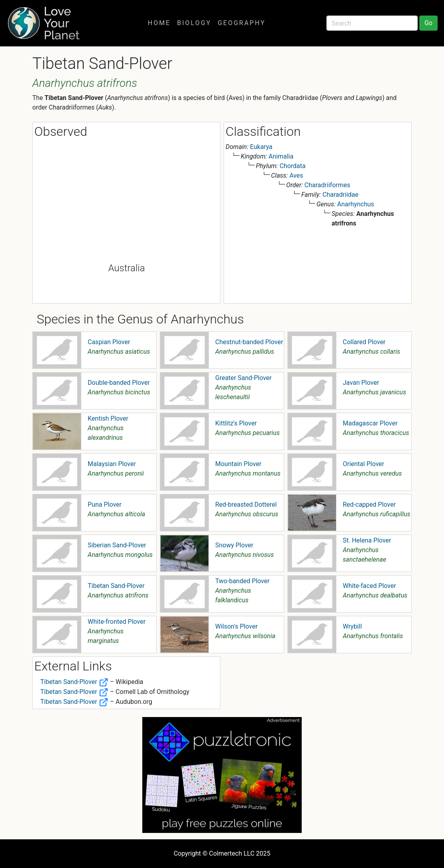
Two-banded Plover (242, 581)
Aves (296, 175)
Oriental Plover (363, 464)
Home (159, 23)
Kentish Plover (108, 418)
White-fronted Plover (117, 622)
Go (428, 23)
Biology (194, 23)
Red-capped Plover (369, 505)
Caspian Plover (109, 342)
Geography (242, 23)
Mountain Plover (238, 464)
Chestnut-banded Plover (249, 342)
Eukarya (261, 147)
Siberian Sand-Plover (117, 545)
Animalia (281, 156)
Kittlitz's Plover (236, 423)
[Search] (372, 23)
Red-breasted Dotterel (246, 505)
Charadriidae (340, 195)
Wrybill (352, 626)
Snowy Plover (234, 545)
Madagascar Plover (370, 423)
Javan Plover (361, 383)
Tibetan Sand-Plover (116, 586)
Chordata (292, 166)
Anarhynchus (356, 204)
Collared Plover (364, 342)
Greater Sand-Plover (244, 378)
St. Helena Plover (367, 540)
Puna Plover (105, 505)
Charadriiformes (327, 185)
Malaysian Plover (112, 464)
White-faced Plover (369, 586)
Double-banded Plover (119, 383)
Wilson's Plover (236, 626)
